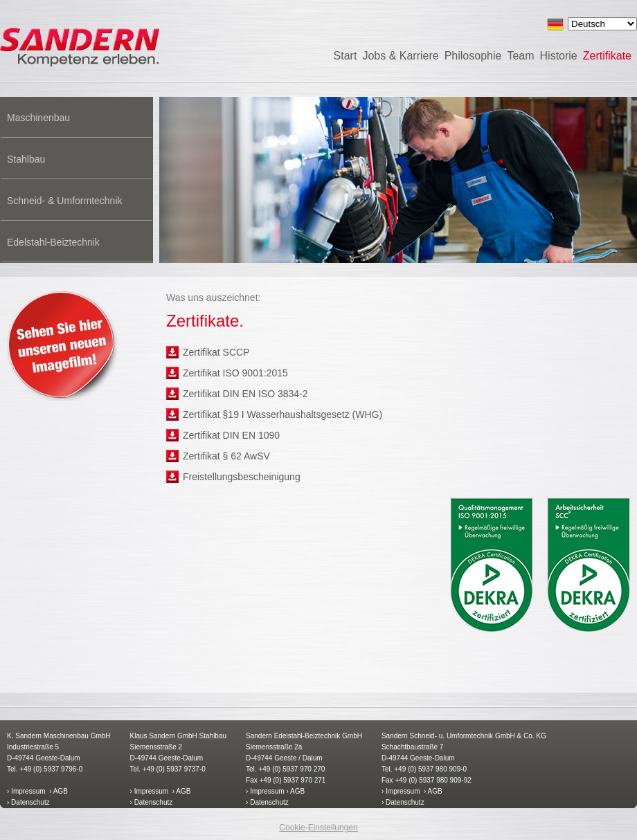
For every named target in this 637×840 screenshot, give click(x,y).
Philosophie (473, 56)
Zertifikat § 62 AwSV (226, 456)
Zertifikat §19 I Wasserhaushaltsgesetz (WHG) (282, 414)
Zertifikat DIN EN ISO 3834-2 (245, 394)
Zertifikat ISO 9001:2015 (235, 373)
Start (346, 56)
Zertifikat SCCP (216, 352)
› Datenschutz (28, 802)
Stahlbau (26, 159)
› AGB (59, 791)
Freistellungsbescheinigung (242, 477)
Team (520, 56)
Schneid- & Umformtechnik (65, 201)
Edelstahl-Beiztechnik (53, 242)
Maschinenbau (38, 118)
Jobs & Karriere (400, 56)
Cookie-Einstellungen (318, 828)
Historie (559, 56)
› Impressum (26, 791)
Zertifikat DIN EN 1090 (231, 435)
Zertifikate (607, 56)
